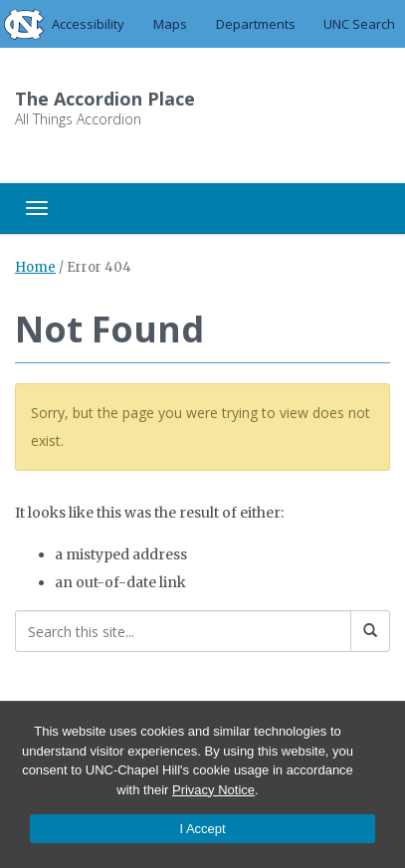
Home (35, 267)
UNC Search (359, 24)
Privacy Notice (213, 790)
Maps (170, 24)
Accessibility (88, 24)
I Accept (202, 829)
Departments (256, 24)
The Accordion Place (105, 99)
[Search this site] (183, 631)
